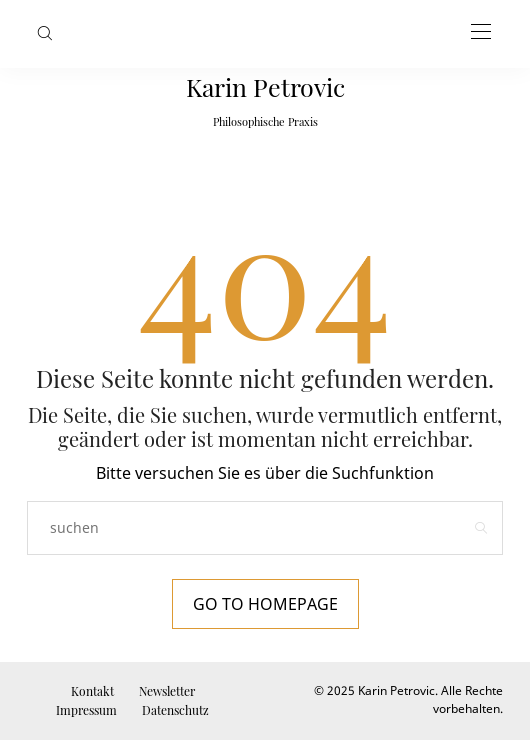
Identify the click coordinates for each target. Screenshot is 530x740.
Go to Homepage (265, 604)
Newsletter (167, 691)
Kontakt (92, 691)
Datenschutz (175, 710)
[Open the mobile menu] (481, 32)
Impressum (86, 710)
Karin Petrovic (265, 86)
